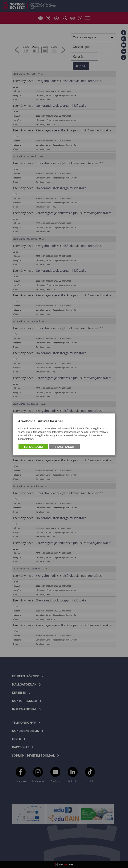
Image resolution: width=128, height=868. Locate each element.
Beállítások (64, 447)
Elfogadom (33, 447)
